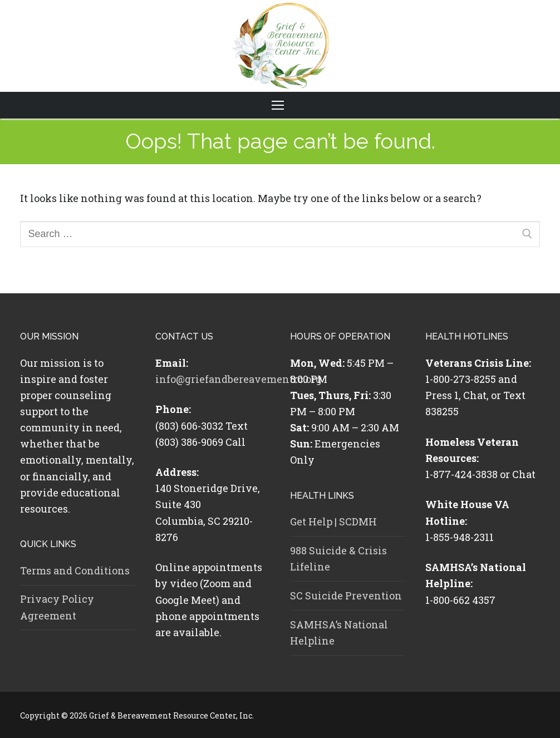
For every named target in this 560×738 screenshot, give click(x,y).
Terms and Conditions (75, 570)
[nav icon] (280, 105)
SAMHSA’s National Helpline (339, 633)
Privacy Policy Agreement (57, 607)
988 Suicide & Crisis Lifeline (338, 559)
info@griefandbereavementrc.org (239, 379)
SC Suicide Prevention (346, 596)
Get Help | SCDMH (333, 521)
